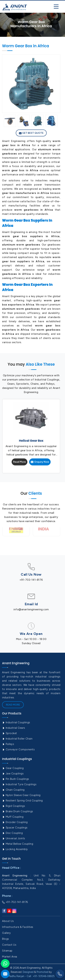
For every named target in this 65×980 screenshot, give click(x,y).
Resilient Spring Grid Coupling (22, 801)
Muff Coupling (13, 817)
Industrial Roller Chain (17, 739)
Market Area (10, 957)
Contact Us (9, 945)
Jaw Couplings (13, 774)
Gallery (6, 933)
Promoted (42, 972)
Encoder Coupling (15, 822)
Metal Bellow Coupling (18, 844)
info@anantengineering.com (31, 609)
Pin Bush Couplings (16, 779)
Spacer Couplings (15, 828)
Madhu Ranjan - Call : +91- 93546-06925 (31, 976)
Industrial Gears (14, 728)
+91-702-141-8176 (31, 580)
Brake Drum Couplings (18, 811)
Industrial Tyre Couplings (19, 784)
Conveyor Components (18, 749)
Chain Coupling (13, 790)
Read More (19, 462)
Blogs (6, 939)
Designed (28, 972)
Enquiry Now (40, 462)
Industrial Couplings (16, 722)
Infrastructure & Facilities (18, 927)
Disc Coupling (12, 833)
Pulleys (8, 744)
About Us (8, 921)
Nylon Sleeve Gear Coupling (21, 795)
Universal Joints (14, 838)
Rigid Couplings (14, 806)
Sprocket (10, 733)
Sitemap (7, 951)
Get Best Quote (31, 133)
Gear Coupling (13, 768)
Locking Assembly (15, 849)
